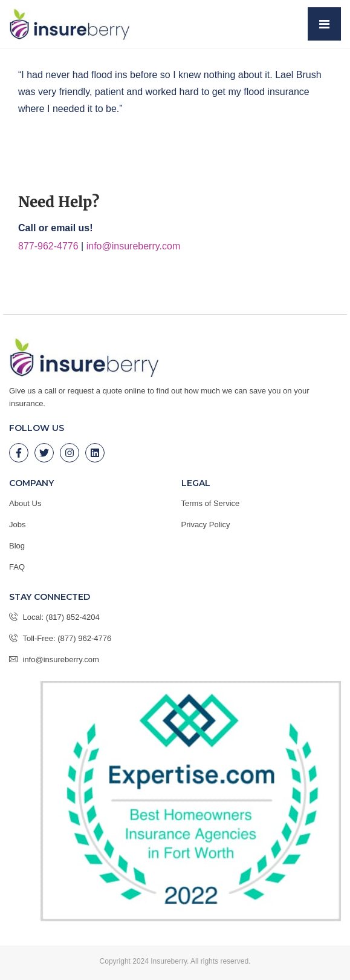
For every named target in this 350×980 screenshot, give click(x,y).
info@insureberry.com (134, 246)
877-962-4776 (48, 246)
